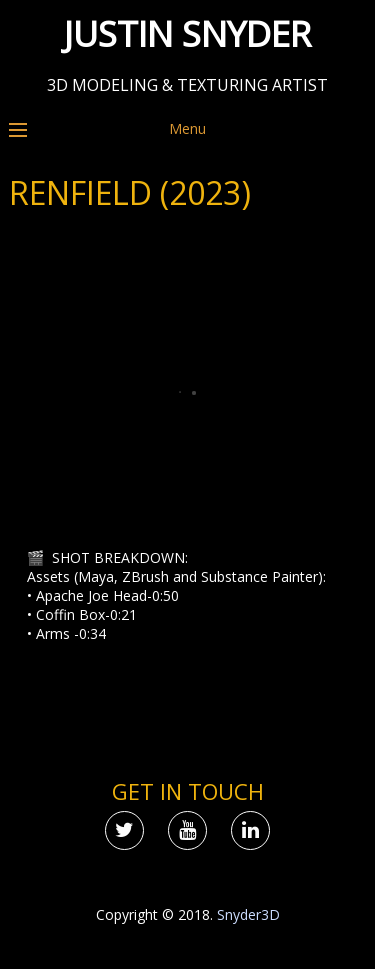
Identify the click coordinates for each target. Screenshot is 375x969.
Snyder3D (248, 914)
